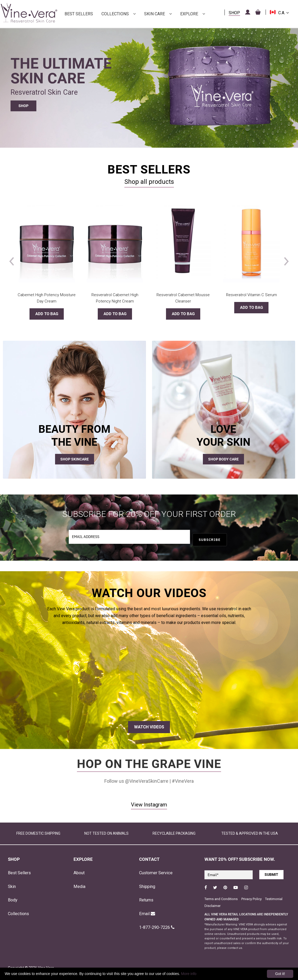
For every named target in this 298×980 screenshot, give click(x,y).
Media (79, 887)
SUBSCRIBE (210, 540)
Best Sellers (79, 14)
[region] (149, 84)
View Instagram (149, 805)
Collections (115, 14)
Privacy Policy (252, 899)
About (79, 873)
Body (13, 900)
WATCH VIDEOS (149, 727)
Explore (189, 14)
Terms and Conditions (221, 899)
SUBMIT (271, 875)
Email (147, 914)
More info (189, 974)
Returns (146, 900)
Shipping (147, 887)
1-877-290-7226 (157, 927)
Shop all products (149, 182)
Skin (12, 887)
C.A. (284, 13)
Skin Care (155, 14)
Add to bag (47, 314)
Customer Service (156, 873)
